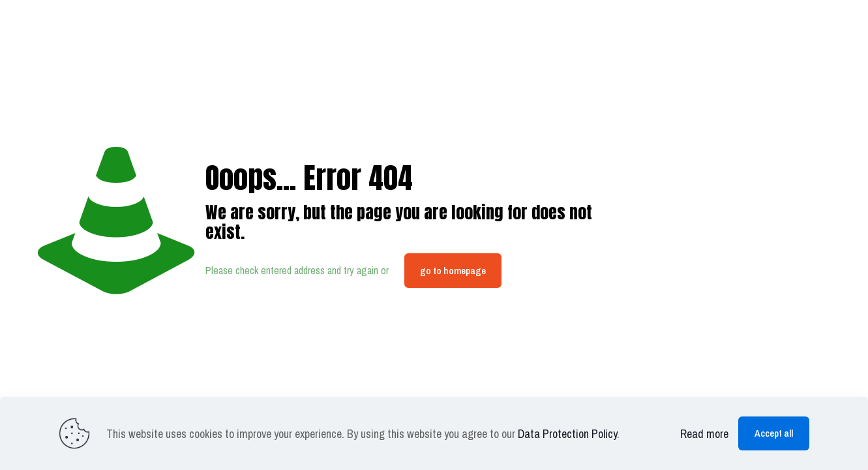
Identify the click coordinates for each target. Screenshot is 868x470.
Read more (704, 434)
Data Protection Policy (567, 434)
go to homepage (453, 271)
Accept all (774, 433)
